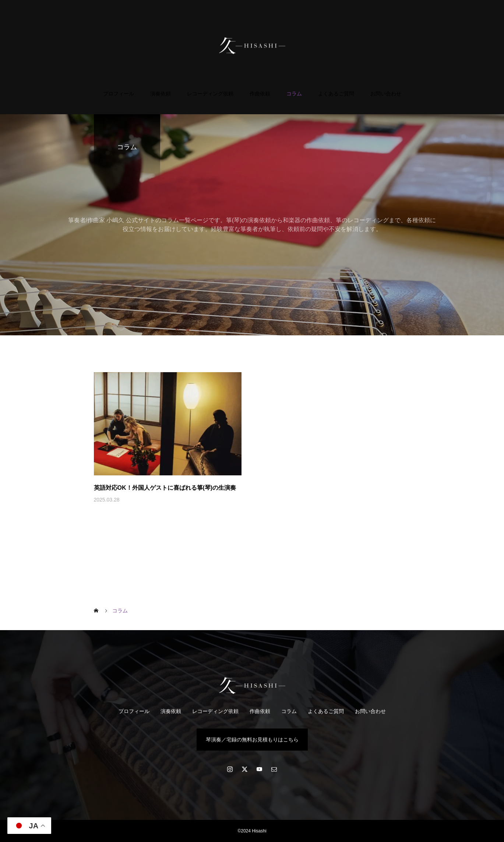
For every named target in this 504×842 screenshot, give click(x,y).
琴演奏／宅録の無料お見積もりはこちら (252, 740)
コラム (294, 94)
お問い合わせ (386, 94)
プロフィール (119, 94)
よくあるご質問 (336, 94)
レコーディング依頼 (210, 94)
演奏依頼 (161, 94)
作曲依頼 (260, 94)
